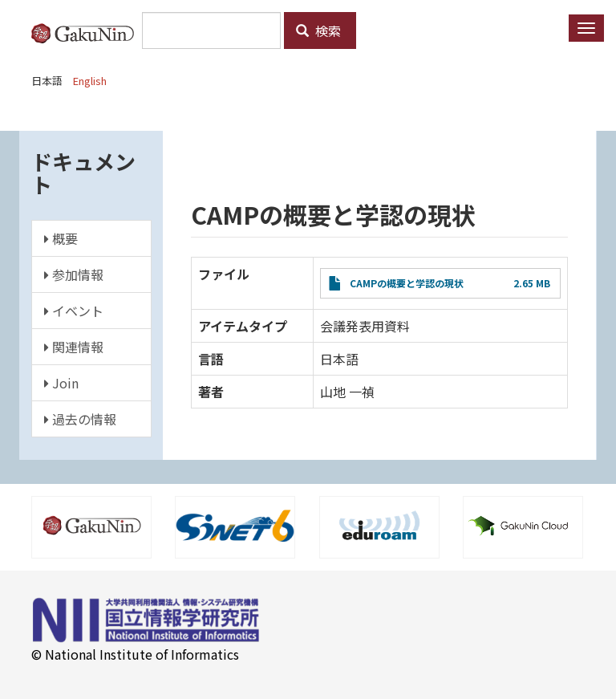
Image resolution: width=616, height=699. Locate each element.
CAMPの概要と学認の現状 (407, 283)
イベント (74, 311)
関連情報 (74, 347)
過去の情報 (80, 419)
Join (61, 383)
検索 (318, 30)
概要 (61, 238)
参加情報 (74, 274)
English (90, 81)
